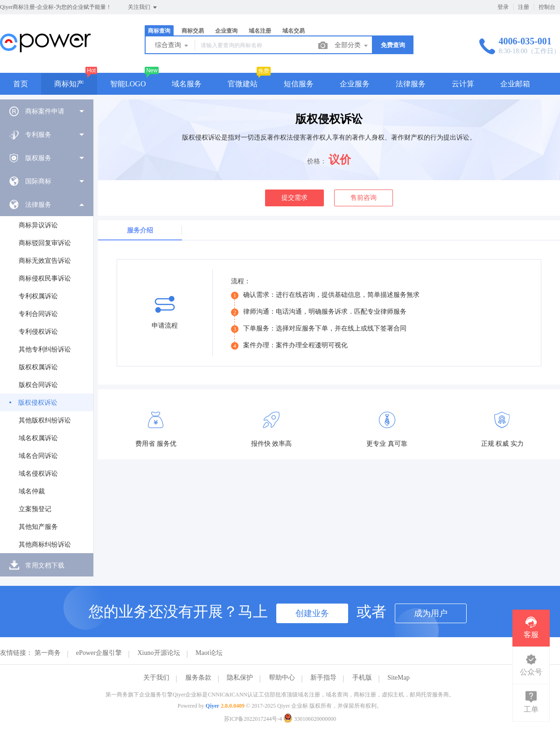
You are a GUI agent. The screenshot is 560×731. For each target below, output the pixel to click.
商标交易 (193, 31)
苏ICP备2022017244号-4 (253, 719)
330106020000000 (310, 719)
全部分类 (352, 46)
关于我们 (156, 678)
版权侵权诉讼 (38, 403)
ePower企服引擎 (99, 653)
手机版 (362, 678)
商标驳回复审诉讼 (45, 243)
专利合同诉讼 (38, 314)
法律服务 (411, 84)
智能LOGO (128, 84)
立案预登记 (35, 509)
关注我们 (143, 7)
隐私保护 (240, 678)
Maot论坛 (209, 653)
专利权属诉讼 (38, 296)
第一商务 (48, 653)
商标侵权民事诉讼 (45, 278)
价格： (317, 161)
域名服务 (187, 84)
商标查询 (159, 31)
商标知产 (69, 84)
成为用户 (431, 613)
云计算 (463, 84)
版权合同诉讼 (38, 385)
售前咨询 (364, 198)
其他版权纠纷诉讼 (45, 420)
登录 (503, 7)
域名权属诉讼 (38, 438)
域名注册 (260, 31)
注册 (524, 7)
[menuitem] (47, 111)
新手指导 (323, 678)
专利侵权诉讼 (38, 332)
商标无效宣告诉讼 (45, 261)
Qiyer (213, 706)
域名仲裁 (32, 491)
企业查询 (226, 31)
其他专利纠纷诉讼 (45, 349)
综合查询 (172, 46)
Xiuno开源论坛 (159, 653)
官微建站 (243, 84)
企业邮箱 (515, 84)
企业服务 (355, 84)
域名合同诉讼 (38, 456)
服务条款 (198, 678)
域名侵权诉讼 (38, 474)
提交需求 (294, 198)
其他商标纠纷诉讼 (45, 545)
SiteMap (398, 678)
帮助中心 (282, 678)
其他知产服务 (38, 527)
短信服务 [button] (299, 84)
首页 (21, 84)
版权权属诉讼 (38, 367)
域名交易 (294, 31)
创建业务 (312, 613)
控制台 (547, 7)
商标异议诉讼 (38, 225)
